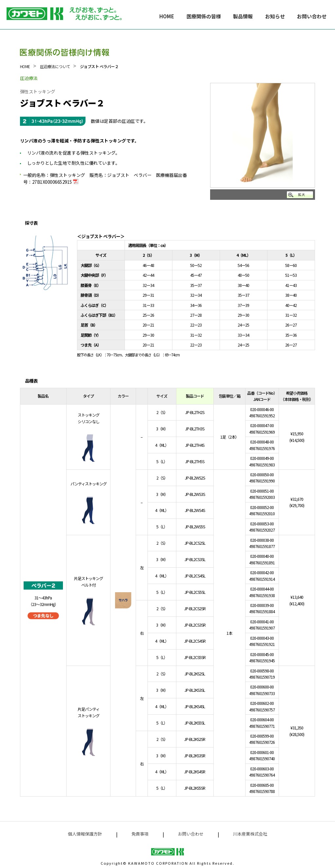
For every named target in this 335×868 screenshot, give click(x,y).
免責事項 (140, 834)
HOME (167, 16)
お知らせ (275, 16)
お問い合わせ (312, 16)
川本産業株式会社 (250, 834)
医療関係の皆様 (204, 16)
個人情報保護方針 (85, 834)
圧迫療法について (55, 66)
